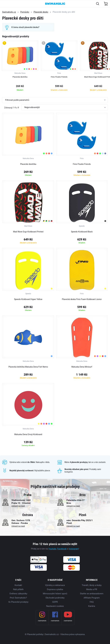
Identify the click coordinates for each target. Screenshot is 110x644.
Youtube (52, 549)
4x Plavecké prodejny (18, 602)
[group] (20, 66)
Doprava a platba (55, 589)
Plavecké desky (41, 12)
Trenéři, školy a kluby (92, 585)
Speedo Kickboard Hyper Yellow (28, 299)
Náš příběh (18, 589)
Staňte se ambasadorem (92, 594)
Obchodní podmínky (55, 598)
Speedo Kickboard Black (82, 232)
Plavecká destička (28, 164)
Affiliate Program (92, 598)
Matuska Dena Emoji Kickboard (28, 434)
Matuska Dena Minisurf (82, 367)
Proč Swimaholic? (18, 598)
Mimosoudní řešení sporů (55, 594)
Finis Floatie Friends (82, 164)
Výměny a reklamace (55, 585)
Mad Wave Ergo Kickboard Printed (28, 232)
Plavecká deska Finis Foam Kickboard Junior (82, 299)
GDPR (55, 602)
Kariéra (92, 606)
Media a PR (92, 589)
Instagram (74, 549)
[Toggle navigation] (4, 4)
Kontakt (18, 585)
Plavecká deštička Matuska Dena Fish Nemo (28, 367)
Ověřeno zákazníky (18, 594)
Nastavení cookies (55, 606)
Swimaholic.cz (9, 12)
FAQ (92, 602)
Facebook (62, 549)
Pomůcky (25, 12)
